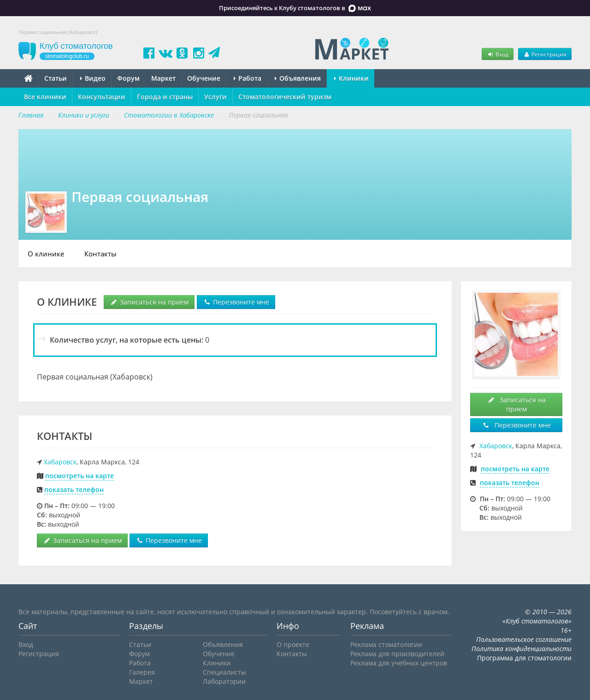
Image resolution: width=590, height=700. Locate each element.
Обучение (204, 78)
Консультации (102, 97)
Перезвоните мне (236, 302)
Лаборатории (224, 681)
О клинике (46, 254)
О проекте (293, 644)
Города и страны (165, 97)
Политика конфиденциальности (522, 649)
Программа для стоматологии (524, 658)
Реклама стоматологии (386, 644)
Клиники (351, 78)
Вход (497, 54)
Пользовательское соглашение (524, 639)
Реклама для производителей (397, 654)
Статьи (56, 78)
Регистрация (545, 54)
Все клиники (45, 97)
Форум (128, 78)
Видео (93, 78)
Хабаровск (60, 462)
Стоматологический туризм (285, 97)
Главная (31, 115)
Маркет (163, 78)
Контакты (100, 254)
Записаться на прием (149, 302)
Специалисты (224, 672)
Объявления (298, 78)
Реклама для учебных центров (399, 663)
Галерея (142, 672)
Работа (248, 78)
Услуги (215, 97)
